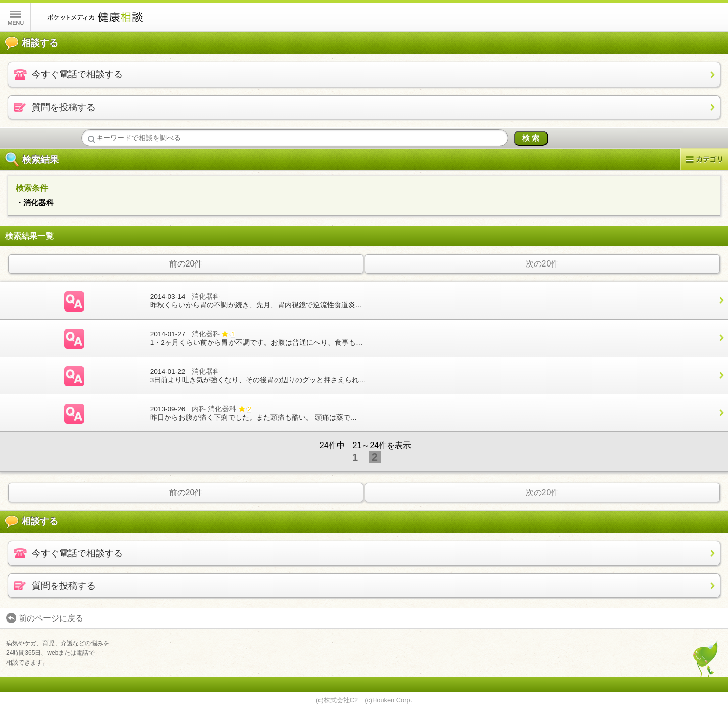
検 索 (531, 138)
